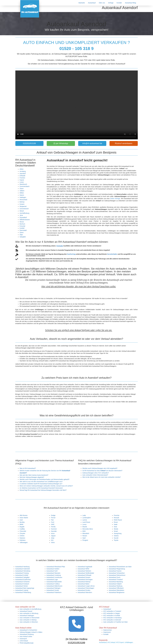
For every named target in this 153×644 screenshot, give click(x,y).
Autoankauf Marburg (116, 586)
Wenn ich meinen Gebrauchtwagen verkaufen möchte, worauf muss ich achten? (46, 486)
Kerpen (22, 204)
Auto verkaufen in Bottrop (28, 620)
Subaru (116, 536)
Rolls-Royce (118, 520)
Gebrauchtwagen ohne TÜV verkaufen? (96, 473)
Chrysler (22, 533)
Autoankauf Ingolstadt (85, 567)
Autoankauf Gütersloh (23, 569)
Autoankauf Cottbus (53, 584)
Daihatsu (23, 540)
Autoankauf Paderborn (54, 592)
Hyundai (54, 531)
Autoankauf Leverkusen (54, 577)
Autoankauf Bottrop (84, 582)
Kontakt (119, 3)
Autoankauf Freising (22, 573)
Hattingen (23, 197)
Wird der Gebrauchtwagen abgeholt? (32, 477)
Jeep (53, 538)
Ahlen (22, 169)
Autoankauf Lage (52, 580)
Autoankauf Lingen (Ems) (86, 586)
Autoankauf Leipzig (22, 590)
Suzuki (116, 538)
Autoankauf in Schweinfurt (28, 630)
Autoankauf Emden (84, 590)
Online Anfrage (115, 199)
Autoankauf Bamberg (116, 582)
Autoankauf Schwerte (22, 582)
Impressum (107, 632)
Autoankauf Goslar (53, 590)
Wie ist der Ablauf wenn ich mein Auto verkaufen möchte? (102, 477)
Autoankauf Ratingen (54, 588)
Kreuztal (22, 226)
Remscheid (23, 200)
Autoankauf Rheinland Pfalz (56, 567)
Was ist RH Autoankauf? (28, 468)
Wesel (22, 211)
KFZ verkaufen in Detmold (112, 620)
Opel (84, 538)
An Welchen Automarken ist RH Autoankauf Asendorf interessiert (41, 488)
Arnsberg (23, 171)
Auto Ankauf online (26, 636)
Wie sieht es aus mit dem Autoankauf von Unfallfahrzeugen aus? (41, 482)
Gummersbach (25, 186)
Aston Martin (24, 518)
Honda (53, 527)
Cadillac (22, 529)
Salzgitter (23, 237)
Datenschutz (108, 630)
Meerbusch (23, 184)
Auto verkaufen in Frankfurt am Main (116, 622)
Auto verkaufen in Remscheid (29, 618)
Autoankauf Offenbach (116, 588)
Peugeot (85, 540)
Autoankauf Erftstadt (84, 575)
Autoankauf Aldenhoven (54, 586)
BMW (21, 524)
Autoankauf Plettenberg (23, 592)
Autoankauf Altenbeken (116, 590)
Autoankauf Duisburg (27, 634)
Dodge (53, 515)
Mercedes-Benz (88, 529)
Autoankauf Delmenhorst (117, 575)
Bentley (22, 522)
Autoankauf (92, 3)
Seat (115, 527)
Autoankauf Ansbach (22, 584)
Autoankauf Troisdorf (116, 580)
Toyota (116, 540)
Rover (116, 522)
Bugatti (22, 527)
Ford (53, 522)
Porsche (117, 515)
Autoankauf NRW (83, 569)
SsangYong (118, 533)
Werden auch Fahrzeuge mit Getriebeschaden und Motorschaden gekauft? (45, 479)
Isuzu (53, 533)
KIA (52, 540)
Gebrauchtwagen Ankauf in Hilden (31, 632)
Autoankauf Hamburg (22, 567)
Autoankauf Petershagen (86, 588)
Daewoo (22, 538)
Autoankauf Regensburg (117, 569)
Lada (84, 515)
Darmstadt (23, 230)
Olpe (21, 235)
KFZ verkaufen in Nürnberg (112, 618)
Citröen (22, 536)
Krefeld (22, 228)
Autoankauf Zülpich (115, 584)
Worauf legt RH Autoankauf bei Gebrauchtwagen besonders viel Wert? (43, 490)
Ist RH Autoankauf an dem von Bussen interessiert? (102, 471)
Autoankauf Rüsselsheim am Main (120, 567)
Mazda (85, 527)
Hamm (22, 195)
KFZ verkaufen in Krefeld (112, 616)
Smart (116, 531)
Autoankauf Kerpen (84, 577)
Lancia (85, 520)
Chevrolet (23, 531)
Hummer (54, 529)
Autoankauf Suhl (52, 571)
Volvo (53, 542)
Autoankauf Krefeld (22, 575)
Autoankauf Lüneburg (54, 575)
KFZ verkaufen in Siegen (112, 613)
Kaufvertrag (71, 254)
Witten (22, 193)
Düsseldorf (23, 217)
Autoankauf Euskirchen (23, 580)
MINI (84, 531)
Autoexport (23, 639)
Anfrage (111, 3)
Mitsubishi (86, 533)
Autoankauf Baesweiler (54, 582)
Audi (21, 520)
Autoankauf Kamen (115, 571)
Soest (22, 189)
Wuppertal (23, 206)
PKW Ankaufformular (27, 643)
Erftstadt (22, 176)
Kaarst (22, 180)
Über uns (102, 3)
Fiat (52, 520)
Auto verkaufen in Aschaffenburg (30, 609)
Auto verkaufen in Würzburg (29, 613)
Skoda (116, 529)
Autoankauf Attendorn (85, 592)
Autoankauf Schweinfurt (117, 573)
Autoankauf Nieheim (84, 571)
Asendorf (23, 174)
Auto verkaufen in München (29, 622)
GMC (53, 524)
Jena (21, 215)
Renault (116, 518)
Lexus (84, 524)
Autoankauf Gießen (53, 569)
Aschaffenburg (24, 213)
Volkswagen (24, 542)
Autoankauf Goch (115, 577)
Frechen (22, 178)
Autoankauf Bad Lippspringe (25, 588)
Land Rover (86, 522)
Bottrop (22, 202)
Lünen (22, 182)
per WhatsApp (61, 143)
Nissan (85, 536)
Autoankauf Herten (22, 586)
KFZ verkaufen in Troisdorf (112, 611)
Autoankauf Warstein (53, 573)
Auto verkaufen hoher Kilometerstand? (95, 475)
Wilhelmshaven (25, 220)
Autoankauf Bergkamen (117, 592)
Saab (116, 524)
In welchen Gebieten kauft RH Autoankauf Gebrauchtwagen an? (41, 484)
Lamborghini (87, 518)
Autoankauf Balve (84, 584)
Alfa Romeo (24, 515)
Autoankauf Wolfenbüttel (86, 573)
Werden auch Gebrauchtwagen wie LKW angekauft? (100, 468)
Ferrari (53, 518)
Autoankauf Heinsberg (23, 571)
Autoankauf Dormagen (85, 580)
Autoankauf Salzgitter (22, 577)
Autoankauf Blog (131, 3)
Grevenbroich (24, 209)
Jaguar (53, 536)
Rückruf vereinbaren (124, 143)
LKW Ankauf (24, 641)
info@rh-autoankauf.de (92, 143)
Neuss (22, 222)
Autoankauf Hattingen (27, 616)
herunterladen (112, 254)
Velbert (22, 191)
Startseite (82, 3)
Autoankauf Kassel (26, 611)
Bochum (22, 224)
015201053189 (29, 143)
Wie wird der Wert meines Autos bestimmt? (34, 475)
